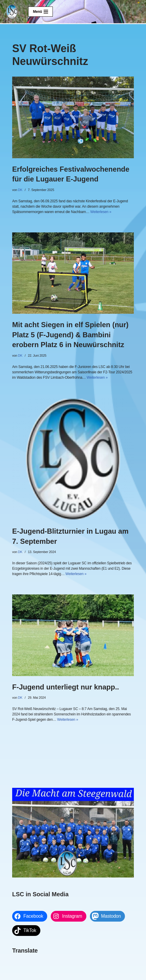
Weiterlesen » (101, 212)
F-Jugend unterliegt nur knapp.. (66, 687)
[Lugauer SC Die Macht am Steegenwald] (12, 12)
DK (20, 190)
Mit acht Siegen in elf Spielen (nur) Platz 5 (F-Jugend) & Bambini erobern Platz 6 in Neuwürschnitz (70, 335)
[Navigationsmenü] (41, 12)
